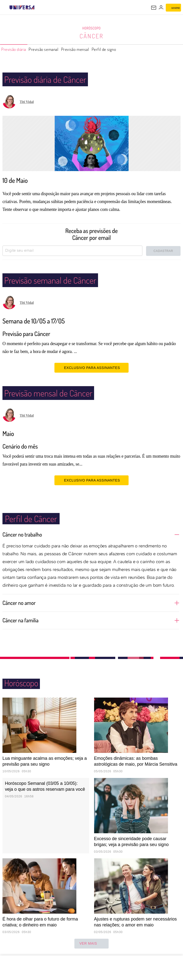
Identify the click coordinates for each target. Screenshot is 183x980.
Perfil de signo (104, 49)
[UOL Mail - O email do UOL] (154, 8)
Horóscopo (92, 28)
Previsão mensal (75, 49)
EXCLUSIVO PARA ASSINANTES (91, 367)
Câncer (92, 36)
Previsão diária (14, 49)
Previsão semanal (44, 49)
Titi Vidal (27, 102)
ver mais (91, 944)
